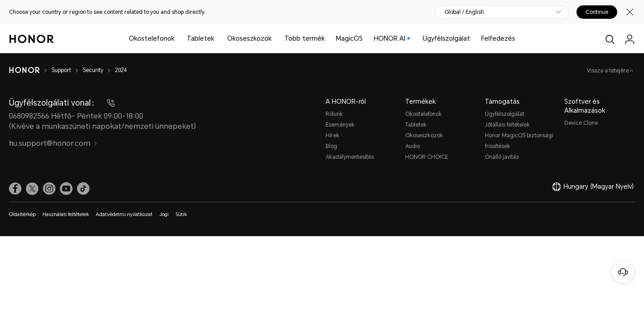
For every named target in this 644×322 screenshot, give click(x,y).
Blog (331, 146)
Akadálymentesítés (350, 157)
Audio (413, 146)
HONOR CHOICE (427, 157)
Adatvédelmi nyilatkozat (124, 214)
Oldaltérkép (22, 214)
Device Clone (581, 123)
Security (93, 70)
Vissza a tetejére (608, 71)
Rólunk (334, 114)
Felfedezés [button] (498, 38)
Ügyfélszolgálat (446, 38)
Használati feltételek (66, 214)
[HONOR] (24, 70)
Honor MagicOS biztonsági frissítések (519, 141)
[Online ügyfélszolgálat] (623, 272)
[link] (15, 189)
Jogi (164, 214)
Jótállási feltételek (507, 125)
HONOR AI (393, 38)
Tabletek (201, 38)
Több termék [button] (305, 38)
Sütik (181, 214)
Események (340, 125)
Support (61, 70)
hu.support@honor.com (53, 143)
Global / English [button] (464, 12)
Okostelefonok (152, 38)
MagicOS (349, 38)
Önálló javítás (502, 157)
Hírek (333, 136)
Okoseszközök (249, 38)
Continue (597, 12)
